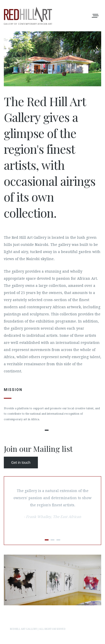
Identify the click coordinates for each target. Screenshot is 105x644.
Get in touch (21, 463)
